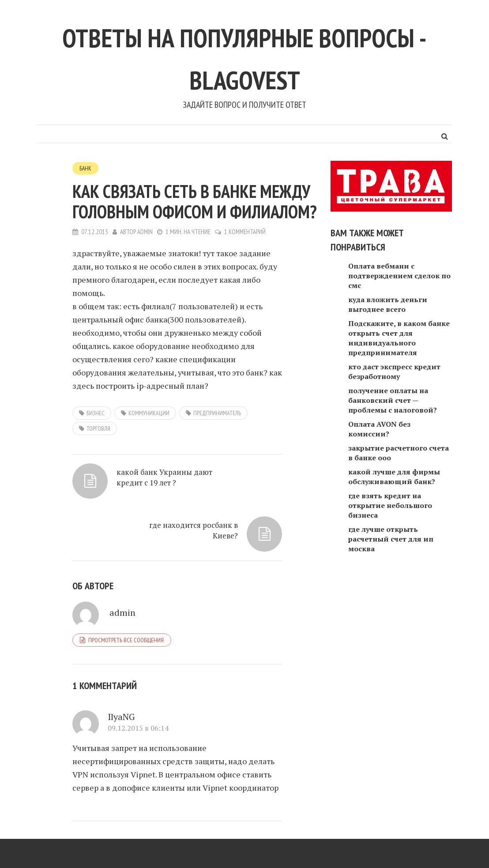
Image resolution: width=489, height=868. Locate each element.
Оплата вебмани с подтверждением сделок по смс (399, 276)
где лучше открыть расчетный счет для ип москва (391, 539)
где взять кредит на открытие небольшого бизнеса (390, 505)
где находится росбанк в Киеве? (218, 493)
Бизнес (96, 413)
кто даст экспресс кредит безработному (394, 371)
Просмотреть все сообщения (126, 620)
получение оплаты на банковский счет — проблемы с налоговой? (393, 400)
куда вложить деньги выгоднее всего (388, 304)
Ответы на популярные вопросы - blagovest (244, 55)
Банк (86, 168)
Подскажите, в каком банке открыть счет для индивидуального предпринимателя (399, 338)
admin (145, 232)
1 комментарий (246, 232)
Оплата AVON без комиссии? (379, 429)
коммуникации (149, 413)
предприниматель (217, 413)
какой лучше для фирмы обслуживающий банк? (394, 477)
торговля (98, 429)
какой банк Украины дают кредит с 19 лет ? (116, 498)
